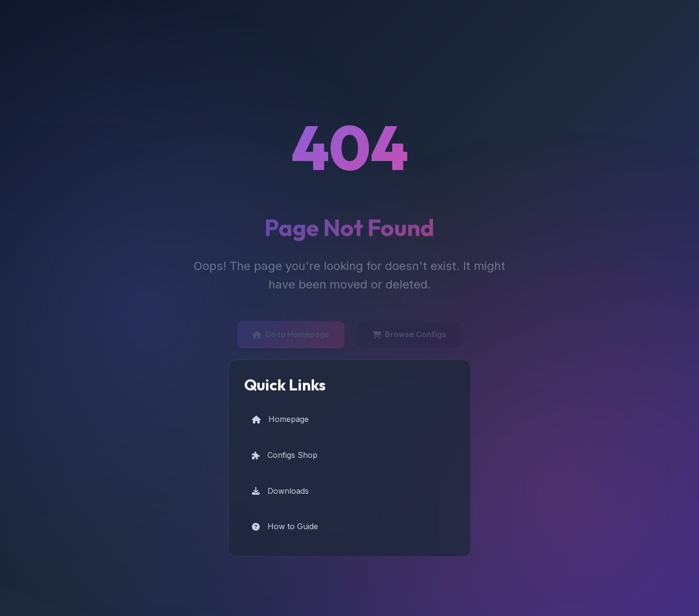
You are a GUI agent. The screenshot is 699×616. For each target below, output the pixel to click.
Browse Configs (409, 336)
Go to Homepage (291, 336)
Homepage (280, 419)
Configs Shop (285, 455)
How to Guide (285, 526)
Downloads (280, 491)
